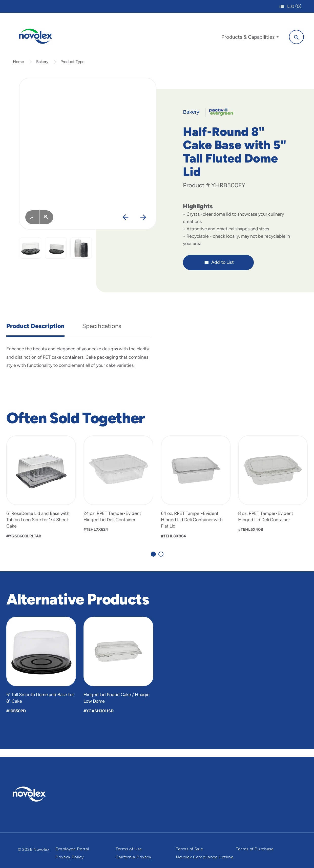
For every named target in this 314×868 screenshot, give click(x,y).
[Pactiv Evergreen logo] (39, 794)
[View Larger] (46, 225)
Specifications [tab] (102, 334)
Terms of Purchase (255, 849)
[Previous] (125, 225)
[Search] (291, 36)
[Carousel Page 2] (161, 562)
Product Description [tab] (35, 334)
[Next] (143, 225)
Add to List (218, 270)
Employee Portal (72, 849)
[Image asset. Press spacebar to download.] (32, 225)
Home (18, 69)
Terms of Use (129, 849)
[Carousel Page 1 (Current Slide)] (153, 562)
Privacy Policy (69, 857)
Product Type (72, 69)
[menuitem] (245, 37)
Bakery (42, 69)
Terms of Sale (189, 849)
